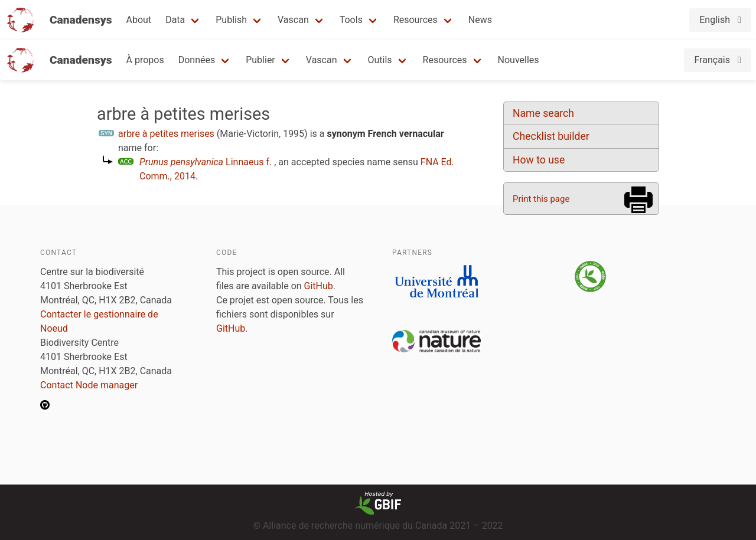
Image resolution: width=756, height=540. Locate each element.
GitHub (319, 286)
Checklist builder (551, 136)
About (139, 20)
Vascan (293, 20)
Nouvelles (519, 60)
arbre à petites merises (166, 134)
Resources (416, 20)
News (480, 20)
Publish (231, 20)
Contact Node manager (89, 385)
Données (197, 60)
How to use (539, 160)
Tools (351, 20)
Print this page (541, 199)
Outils (380, 60)
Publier (260, 60)
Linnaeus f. (206, 162)
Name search (543, 113)
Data (175, 20)
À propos (145, 60)
